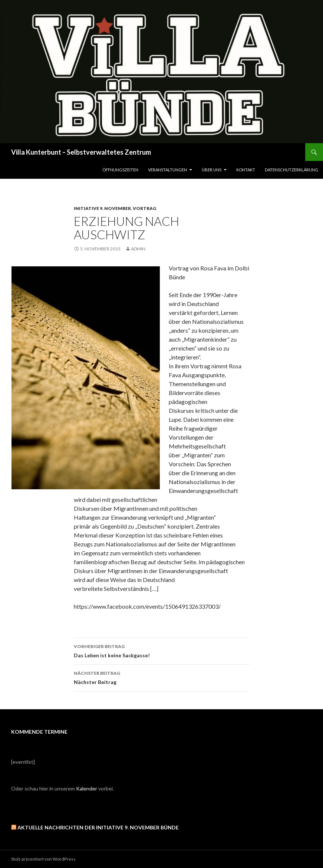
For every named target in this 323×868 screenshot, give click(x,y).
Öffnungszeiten (120, 170)
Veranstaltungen (167, 170)
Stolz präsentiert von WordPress (43, 859)
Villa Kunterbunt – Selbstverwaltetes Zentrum (81, 152)
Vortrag (144, 208)
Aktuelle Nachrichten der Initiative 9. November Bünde (98, 827)
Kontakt (246, 170)
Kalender (87, 788)
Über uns (212, 170)
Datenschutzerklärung (291, 170)
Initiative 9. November (102, 208)
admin (138, 249)
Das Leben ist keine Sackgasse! (162, 650)
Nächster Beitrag (162, 677)
